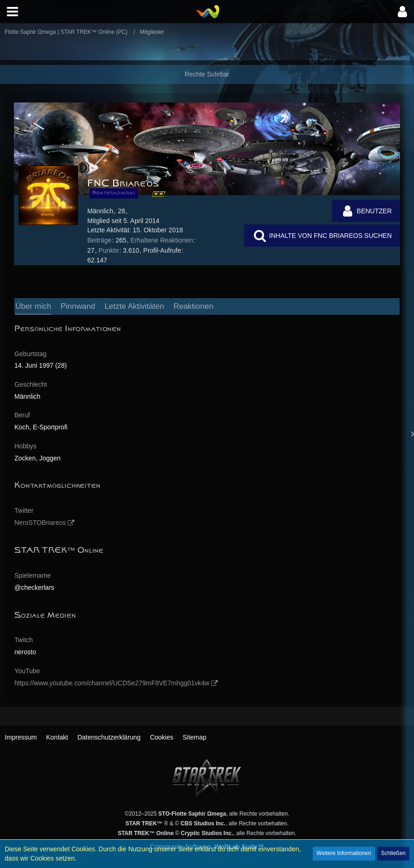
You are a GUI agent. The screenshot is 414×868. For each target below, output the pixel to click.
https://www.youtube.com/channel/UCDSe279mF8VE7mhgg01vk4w (112, 683)
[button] (13, 12)
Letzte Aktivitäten (134, 306)
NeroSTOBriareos (40, 523)
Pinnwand (78, 306)
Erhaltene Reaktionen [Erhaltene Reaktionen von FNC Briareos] (162, 240)
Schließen (393, 853)
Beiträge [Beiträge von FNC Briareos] (99, 240)
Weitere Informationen (344, 853)
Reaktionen (194, 306)
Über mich (33, 306)
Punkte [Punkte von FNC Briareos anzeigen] (109, 250)
